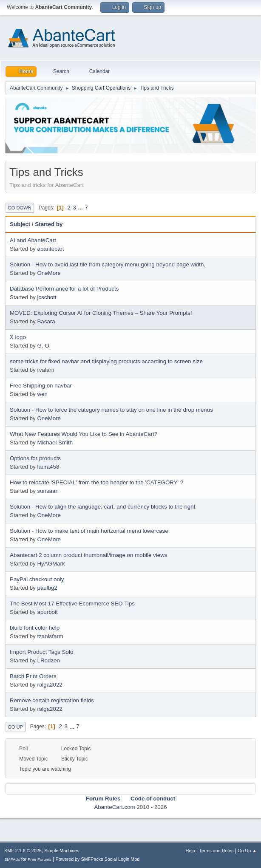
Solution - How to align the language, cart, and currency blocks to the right (102, 507)
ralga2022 (50, 685)
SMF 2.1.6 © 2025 (23, 851)
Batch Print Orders (33, 676)
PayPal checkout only (37, 579)
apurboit (47, 612)
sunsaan (48, 491)
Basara (46, 321)
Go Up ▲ (247, 851)
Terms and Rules (217, 851)
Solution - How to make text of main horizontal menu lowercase (89, 531)
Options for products (35, 458)
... (81, 208)
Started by (49, 224)
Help (190, 851)
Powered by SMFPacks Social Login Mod (98, 859)
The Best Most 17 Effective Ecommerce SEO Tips (72, 604)
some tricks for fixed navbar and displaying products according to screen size (106, 361)
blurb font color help (35, 628)
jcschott (47, 297)
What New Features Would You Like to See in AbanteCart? (84, 434)
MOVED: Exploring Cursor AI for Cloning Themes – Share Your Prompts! (101, 313)
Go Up (15, 727)
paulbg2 (47, 588)
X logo (18, 337)
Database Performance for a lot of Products (64, 289)
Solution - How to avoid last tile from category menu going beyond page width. (108, 264)
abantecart (50, 249)
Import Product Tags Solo (41, 652)
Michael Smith (55, 442)
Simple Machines (62, 851)
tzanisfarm (50, 636)
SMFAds (12, 859)
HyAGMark (51, 564)
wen (42, 394)
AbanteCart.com (114, 807)
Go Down (20, 208)
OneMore (49, 273)
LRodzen (48, 660)
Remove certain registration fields (52, 700)
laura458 (48, 467)
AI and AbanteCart (33, 240)
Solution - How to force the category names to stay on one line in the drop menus (111, 410)
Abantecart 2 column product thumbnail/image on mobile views (88, 555)
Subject (20, 224)
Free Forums (40, 859)
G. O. (44, 346)
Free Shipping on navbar (41, 386)
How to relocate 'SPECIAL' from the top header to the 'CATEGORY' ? (96, 482)
